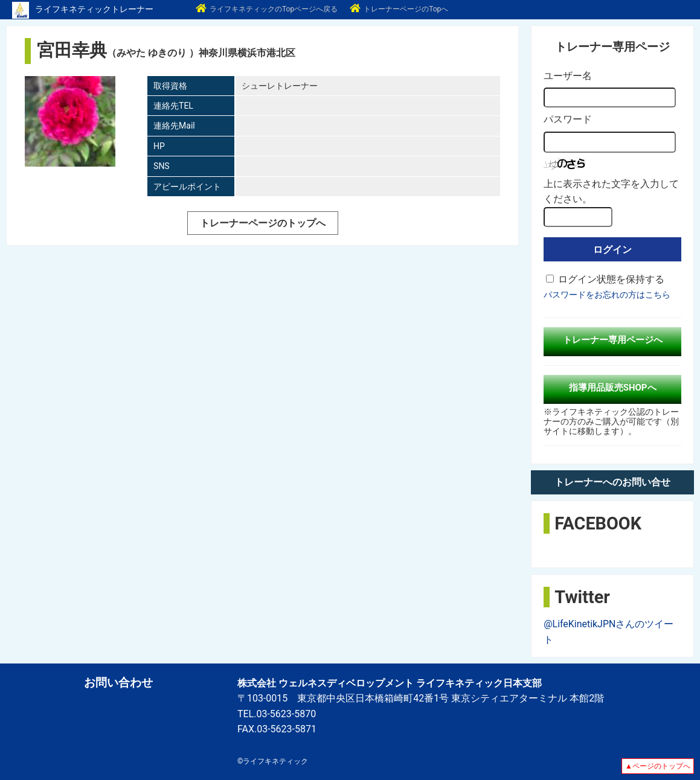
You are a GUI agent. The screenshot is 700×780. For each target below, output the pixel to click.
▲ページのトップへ (658, 766)
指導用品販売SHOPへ (613, 388)
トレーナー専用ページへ (613, 340)
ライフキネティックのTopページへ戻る (267, 9)
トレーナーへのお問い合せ (612, 482)
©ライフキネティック (273, 761)
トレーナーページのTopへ (399, 9)
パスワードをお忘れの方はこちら (607, 295)
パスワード (568, 119)
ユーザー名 (568, 76)
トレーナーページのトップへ (263, 223)
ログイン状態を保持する (611, 279)
